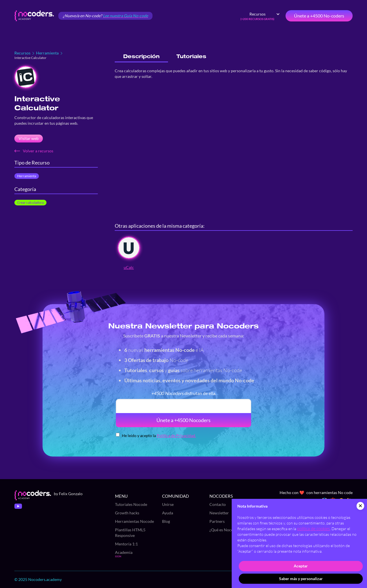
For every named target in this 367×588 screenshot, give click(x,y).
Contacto (218, 504)
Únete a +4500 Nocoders (183, 420)
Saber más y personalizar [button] (301, 579)
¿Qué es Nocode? (224, 530)
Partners (217, 521)
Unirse (168, 504)
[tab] (141, 57)
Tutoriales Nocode (131, 504)
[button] (260, 16)
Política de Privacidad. (176, 435)
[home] (34, 16)
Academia (124, 552)
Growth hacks (127, 513)
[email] (183, 406)
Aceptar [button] (301, 566)
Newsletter (219, 513)
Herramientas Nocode (134, 521)
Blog (166, 521)
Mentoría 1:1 (126, 544)
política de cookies (313, 529)
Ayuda (168, 513)
